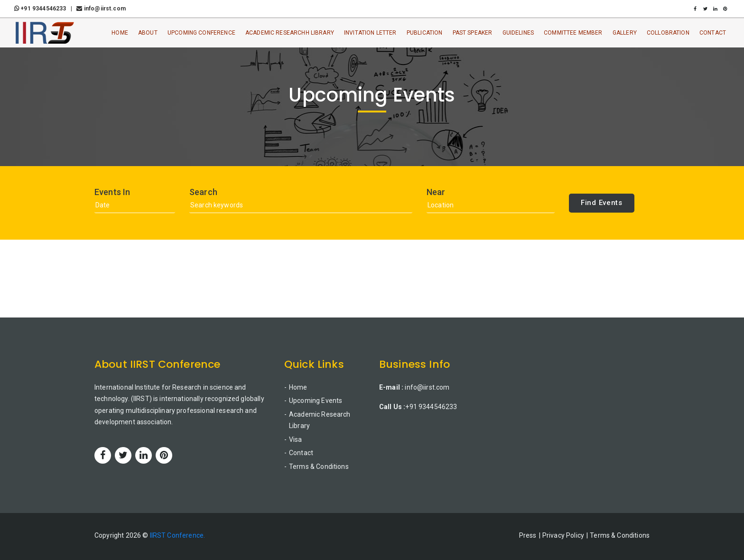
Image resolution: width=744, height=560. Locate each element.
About (148, 33)
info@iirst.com (101, 9)
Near (436, 192)
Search (203, 192)
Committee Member (573, 33)
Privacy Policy (563, 535)
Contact (713, 33)
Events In (112, 192)
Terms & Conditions (319, 467)
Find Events (602, 203)
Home (120, 33)
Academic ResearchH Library (290, 33)
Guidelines (518, 33)
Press (528, 535)
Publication (425, 33)
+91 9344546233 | (45, 9)
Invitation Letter (370, 33)
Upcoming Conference (201, 33)
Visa (296, 439)
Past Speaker (473, 33)
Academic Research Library (320, 420)
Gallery (625, 33)
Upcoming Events (316, 401)
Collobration (668, 33)
